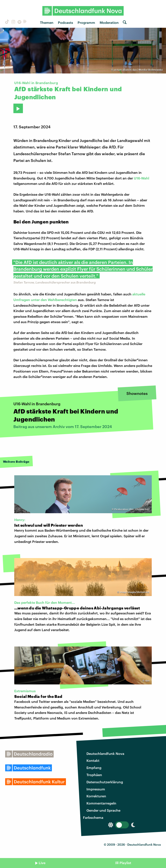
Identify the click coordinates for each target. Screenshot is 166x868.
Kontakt (93, 760)
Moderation (109, 22)
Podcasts (65, 22)
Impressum (96, 789)
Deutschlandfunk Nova (105, 753)
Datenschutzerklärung (105, 782)
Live (42, 863)
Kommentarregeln (101, 803)
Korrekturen (96, 796)
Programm (86, 22)
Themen (47, 22)
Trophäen (94, 775)
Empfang (94, 768)
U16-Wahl (141, 178)
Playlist (125, 863)
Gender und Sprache (103, 810)
